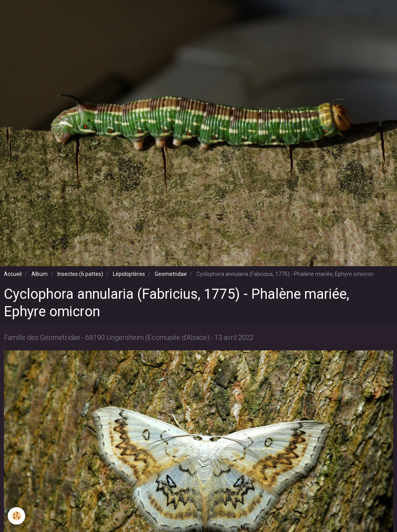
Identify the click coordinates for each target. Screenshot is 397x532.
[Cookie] (16, 516)
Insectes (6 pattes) (80, 274)
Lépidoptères (129, 274)
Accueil (13, 274)
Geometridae (171, 274)
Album (40, 274)
